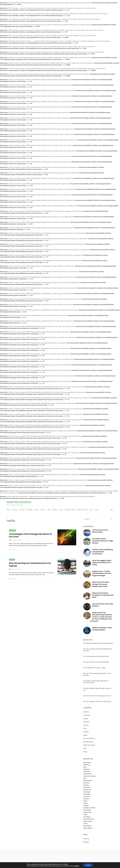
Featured (14, 510)
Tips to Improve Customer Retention (97, 662)
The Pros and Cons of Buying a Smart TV (98, 696)
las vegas (87, 792)
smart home (88, 821)
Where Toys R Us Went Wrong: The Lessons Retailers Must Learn (101, 584)
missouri (86, 799)
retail (85, 815)
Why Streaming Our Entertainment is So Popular (30, 565)
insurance (87, 787)
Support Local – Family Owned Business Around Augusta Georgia (101, 573)
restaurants (87, 812)
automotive (87, 762)
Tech (91, 510)
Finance (43, 510)
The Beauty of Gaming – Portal (95, 668)
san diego (87, 817)
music (85, 801)
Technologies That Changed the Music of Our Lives (30, 535)
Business (22, 510)
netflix (85, 803)
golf (85, 778)
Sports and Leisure (82, 510)
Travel (97, 510)
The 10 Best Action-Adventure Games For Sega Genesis (103, 541)
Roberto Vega (16, 569)
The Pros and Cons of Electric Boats (100, 531)
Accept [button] (88, 865)
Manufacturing (70, 510)
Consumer (29, 510)
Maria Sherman (17, 540)
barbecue (87, 765)
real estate (87, 810)
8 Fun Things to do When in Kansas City (98, 701)
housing (86, 783)
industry (86, 785)
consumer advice (89, 776)
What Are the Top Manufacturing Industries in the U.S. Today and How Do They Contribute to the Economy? (101, 617)
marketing (87, 794)
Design (37, 510)
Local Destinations (89, 738)
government (88, 781)
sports (85, 824)
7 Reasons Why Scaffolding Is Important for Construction (103, 552)
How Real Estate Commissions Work (97, 656)
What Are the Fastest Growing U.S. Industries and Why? (103, 595)
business (86, 769)
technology (87, 826)
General (55, 510)
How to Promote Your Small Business (103, 605)
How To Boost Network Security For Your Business (97, 674)
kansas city (87, 790)
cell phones (87, 774)
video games (88, 828)
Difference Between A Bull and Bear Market (102, 629)
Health (61, 510)
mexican (86, 796)
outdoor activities (89, 808)
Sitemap (86, 842)
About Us (86, 839)
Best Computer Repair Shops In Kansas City (97, 689)
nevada (86, 805)
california (86, 771)
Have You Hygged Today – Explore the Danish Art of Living (102, 563)
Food (49, 510)
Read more (13, 550)
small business (89, 819)
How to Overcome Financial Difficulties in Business (98, 650)
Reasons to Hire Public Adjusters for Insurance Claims (96, 682)
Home (8, 510)
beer (85, 767)
